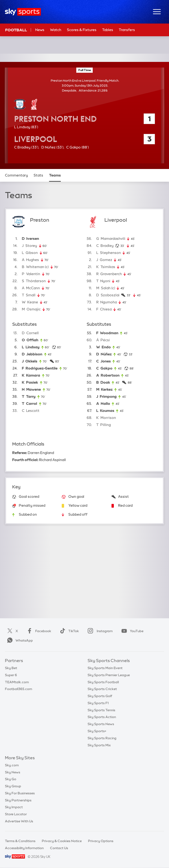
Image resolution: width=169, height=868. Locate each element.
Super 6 (11, 675)
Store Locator (16, 814)
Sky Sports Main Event (105, 668)
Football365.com (19, 689)
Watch (56, 30)
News (40, 30)
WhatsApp (19, 640)
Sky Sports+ (97, 731)
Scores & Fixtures (82, 30)
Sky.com (12, 765)
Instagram (99, 631)
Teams (55, 175)
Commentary (16, 175)
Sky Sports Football (103, 682)
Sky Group (13, 786)
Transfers (127, 30)
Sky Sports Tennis (101, 710)
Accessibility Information (24, 848)
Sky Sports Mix (99, 745)
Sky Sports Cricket (102, 689)
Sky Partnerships (18, 800)
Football (16, 30)
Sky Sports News (101, 724)
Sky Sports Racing (102, 738)
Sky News (13, 772)
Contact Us (59, 848)
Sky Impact (14, 807)
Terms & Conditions (20, 841)
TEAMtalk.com (17, 682)
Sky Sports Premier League (109, 675)
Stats (38, 175)
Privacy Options (101, 841)
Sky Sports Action (102, 717)
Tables (108, 30)
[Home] (23, 12)
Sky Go (11, 779)
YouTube (131, 631)
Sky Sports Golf (100, 696)
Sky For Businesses (20, 793)
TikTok (68, 631)
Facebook (38, 631)
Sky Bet (11, 668)
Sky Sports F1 (98, 703)
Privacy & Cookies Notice (62, 841)
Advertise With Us (19, 821)
